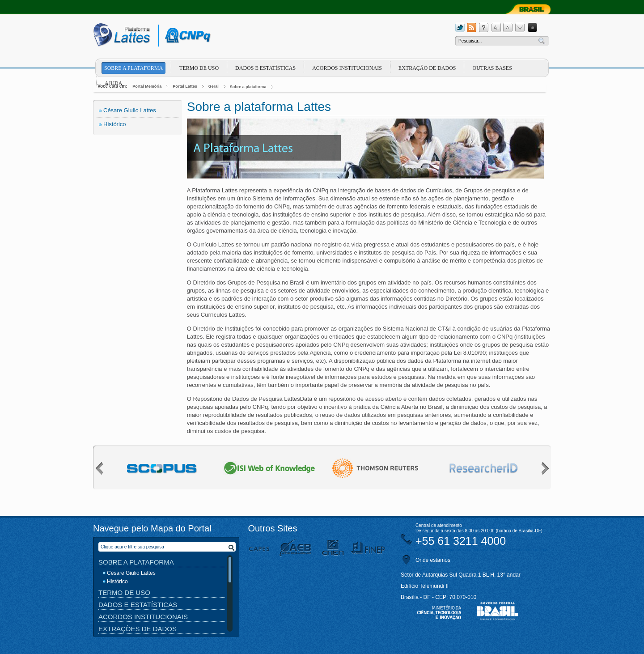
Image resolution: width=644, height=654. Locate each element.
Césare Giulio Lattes (130, 110)
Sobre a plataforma (133, 68)
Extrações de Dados (138, 629)
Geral (214, 86)
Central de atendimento (439, 525)
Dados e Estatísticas (265, 68)
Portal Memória (147, 86)
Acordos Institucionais (347, 68)
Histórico (115, 124)
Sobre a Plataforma (136, 562)
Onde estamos (433, 560)
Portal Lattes (185, 86)
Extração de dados (427, 68)
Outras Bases (492, 68)
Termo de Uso (199, 68)
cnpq (186, 36)
